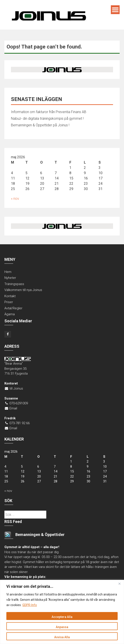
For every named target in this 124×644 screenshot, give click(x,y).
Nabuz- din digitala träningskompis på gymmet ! (47, 119)
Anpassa (62, 627)
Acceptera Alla (62, 617)
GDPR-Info (30, 605)
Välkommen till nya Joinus (23, 290)
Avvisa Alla (62, 637)
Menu (115, 10)
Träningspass (14, 284)
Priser (9, 302)
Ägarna (10, 314)
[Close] (119, 584)
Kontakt (10, 296)
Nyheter (10, 278)
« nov (15, 199)
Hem (8, 272)
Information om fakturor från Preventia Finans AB (49, 112)
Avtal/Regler (13, 308)
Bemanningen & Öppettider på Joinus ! (40, 125)
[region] (62, 612)
